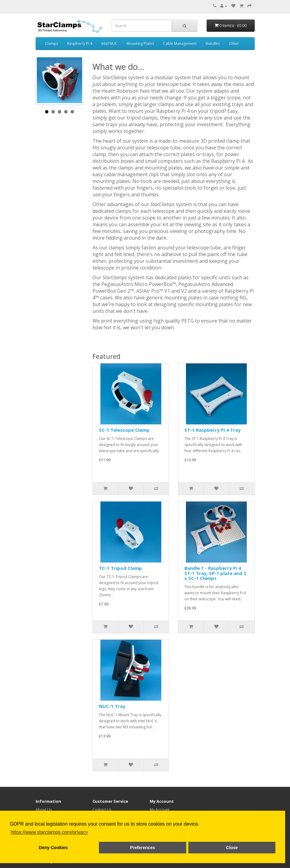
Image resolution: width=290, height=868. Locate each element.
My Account (160, 810)
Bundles (213, 43)
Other (234, 43)
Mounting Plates (140, 43)
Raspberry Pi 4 (80, 43)
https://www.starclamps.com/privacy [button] (49, 832)
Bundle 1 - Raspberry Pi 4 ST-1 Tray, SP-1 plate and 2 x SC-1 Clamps (215, 573)
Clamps (52, 43)
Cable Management (180, 43)
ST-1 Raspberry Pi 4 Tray (213, 430)
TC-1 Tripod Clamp (120, 568)
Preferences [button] (142, 848)
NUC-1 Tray (112, 706)
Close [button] (232, 848)
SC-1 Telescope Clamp (124, 430)
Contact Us (102, 810)
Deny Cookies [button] (53, 848)
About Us (44, 810)
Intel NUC (109, 43)
